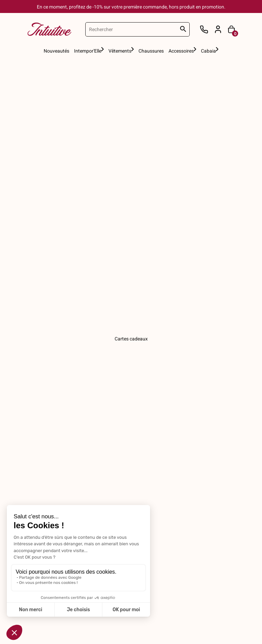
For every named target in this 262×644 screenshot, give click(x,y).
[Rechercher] (137, 29)
